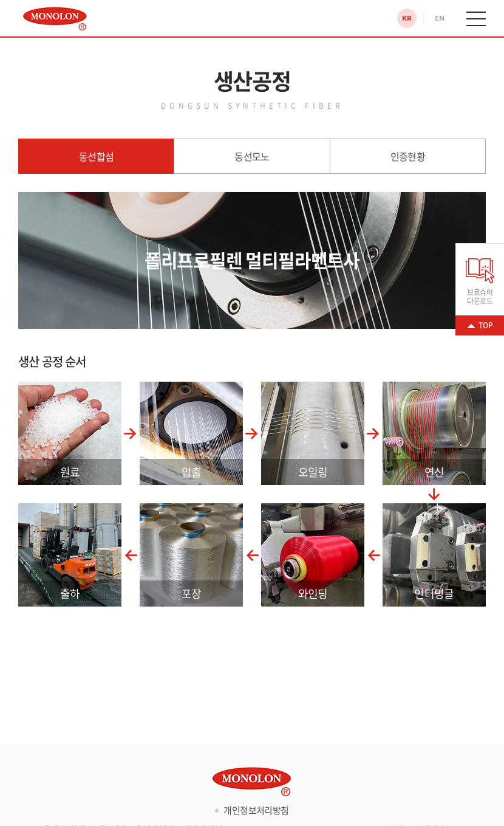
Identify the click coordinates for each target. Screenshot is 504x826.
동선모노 (252, 156)
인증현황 (408, 156)
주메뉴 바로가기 (0, 0)
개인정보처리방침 (256, 810)
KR (407, 18)
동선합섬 (96, 156)
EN (439, 18)
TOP (486, 325)
